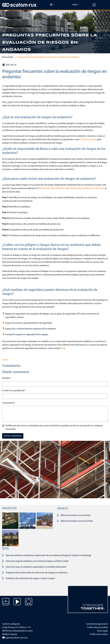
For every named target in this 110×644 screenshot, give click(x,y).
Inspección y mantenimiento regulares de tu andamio (30, 329)
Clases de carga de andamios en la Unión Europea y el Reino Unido (37, 561)
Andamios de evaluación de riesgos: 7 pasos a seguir (30, 578)
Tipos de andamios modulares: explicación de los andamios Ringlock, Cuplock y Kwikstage (48, 555)
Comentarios (9, 403)
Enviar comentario (13, 436)
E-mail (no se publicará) (14, 390)
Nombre (7, 378)
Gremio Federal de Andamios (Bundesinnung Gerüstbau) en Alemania (71, 188)
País (75, 5)
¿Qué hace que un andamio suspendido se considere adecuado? (36, 567)
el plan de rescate (88, 140)
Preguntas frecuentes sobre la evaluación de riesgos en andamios (37, 573)
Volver (5, 360)
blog (63, 348)
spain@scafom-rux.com (15, 638)
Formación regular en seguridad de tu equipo (27, 335)
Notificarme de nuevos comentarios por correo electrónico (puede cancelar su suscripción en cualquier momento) (54, 427)
